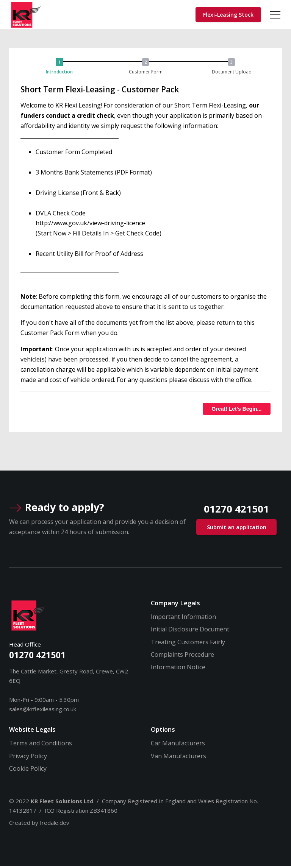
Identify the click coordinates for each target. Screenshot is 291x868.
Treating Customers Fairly (188, 644)
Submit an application (237, 529)
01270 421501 (37, 657)
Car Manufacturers (178, 745)
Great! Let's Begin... (237, 410)
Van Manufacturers (178, 757)
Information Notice (178, 669)
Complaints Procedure (182, 656)
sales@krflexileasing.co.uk (43, 711)
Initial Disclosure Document (190, 631)
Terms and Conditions (41, 745)
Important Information (183, 618)
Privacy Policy (28, 757)
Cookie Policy (28, 770)
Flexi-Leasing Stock (228, 15)
